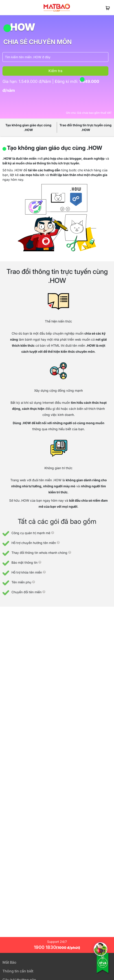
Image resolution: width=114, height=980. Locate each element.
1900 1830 (57, 947)
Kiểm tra (55, 71)
